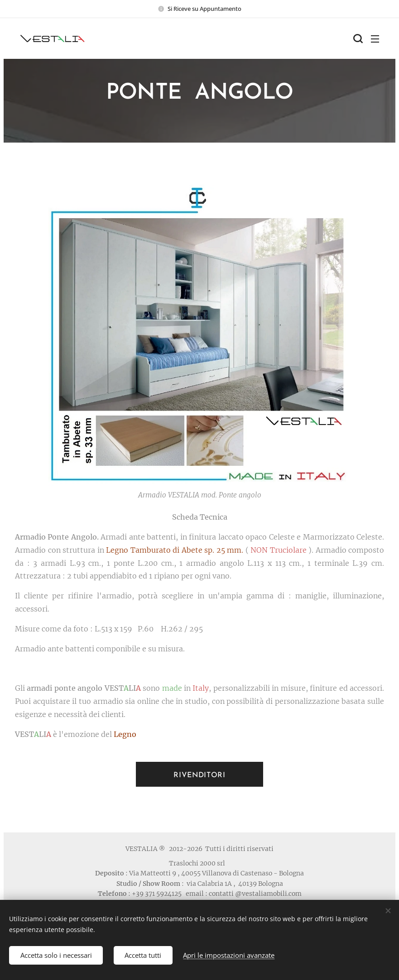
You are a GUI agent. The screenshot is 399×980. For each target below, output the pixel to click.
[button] (357, 38)
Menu (375, 39)
